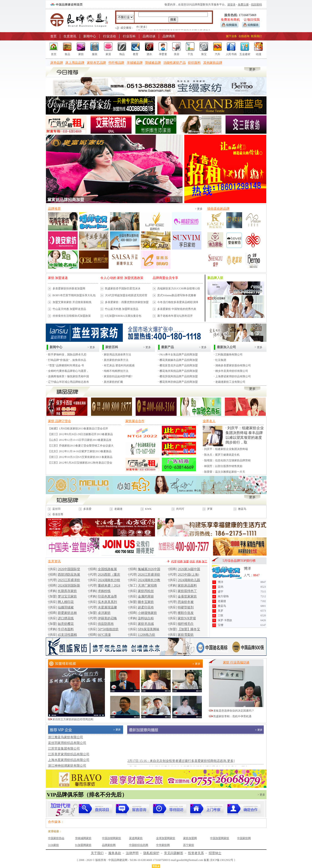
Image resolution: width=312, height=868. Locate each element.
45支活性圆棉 (67, 635)
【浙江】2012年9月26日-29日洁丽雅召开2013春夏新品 (81, 434)
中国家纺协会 (56, 838)
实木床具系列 (107, 602)
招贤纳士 (215, 853)
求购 (198, 562)
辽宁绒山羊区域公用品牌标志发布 (68, 382)
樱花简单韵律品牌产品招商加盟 (179, 382)
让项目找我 (252, 20)
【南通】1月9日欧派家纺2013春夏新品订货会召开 (78, 429)
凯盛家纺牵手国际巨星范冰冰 (123, 288)
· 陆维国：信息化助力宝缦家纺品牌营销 (227, 460)
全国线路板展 (107, 569)
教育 (136, 54)
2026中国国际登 (69, 569)
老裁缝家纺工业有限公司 (230, 382)
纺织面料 (194, 63)
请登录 (231, 5)
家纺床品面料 (187, 586)
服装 (95, 54)
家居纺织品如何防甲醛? (118, 376)
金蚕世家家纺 (187, 596)
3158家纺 (53, 845)
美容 (177, 54)
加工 (205, 562)
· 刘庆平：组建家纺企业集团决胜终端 (225, 449)
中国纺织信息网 (139, 845)
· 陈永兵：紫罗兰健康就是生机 (221, 455)
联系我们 (256, 36)
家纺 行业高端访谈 (236, 662)
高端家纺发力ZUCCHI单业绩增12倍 (179, 288)
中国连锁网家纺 (112, 838)
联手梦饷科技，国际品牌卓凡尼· (67, 355)
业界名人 (209, 421)
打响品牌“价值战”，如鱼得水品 (67, 360)
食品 (67, 54)
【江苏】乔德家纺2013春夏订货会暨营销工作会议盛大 (81, 446)
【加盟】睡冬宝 (189, 629)
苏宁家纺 (189, 845)
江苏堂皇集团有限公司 (64, 749)
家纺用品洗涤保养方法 (117, 355)
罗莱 (210, 509)
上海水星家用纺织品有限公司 (69, 760)
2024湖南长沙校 (109, 580)
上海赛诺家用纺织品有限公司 (233, 376)
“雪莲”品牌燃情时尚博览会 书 (66, 365)
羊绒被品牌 (135, 63)
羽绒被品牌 (153, 63)
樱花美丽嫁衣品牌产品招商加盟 (179, 360)
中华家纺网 (163, 845)
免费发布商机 (230, 20)
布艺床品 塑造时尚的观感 (119, 365)
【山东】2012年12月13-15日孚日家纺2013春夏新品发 (80, 440)
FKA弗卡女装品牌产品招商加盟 (179, 355)
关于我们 (97, 853)
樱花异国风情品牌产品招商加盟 (179, 376)
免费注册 (243, 5)
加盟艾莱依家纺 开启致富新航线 (72, 302)
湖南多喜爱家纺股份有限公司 (233, 365)
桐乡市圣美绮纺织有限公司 (232, 371)
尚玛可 (180, 509)
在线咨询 (244, 36)
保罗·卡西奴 (225, 620)
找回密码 (256, 5)
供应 (192, 562)
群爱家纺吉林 (67, 613)
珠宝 (204, 54)
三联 (221, 615)
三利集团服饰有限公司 (229, 355)
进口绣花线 (66, 618)
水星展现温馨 (107, 607)
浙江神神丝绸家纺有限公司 (67, 766)
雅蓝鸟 (242, 509)
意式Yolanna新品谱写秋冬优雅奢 (177, 295)
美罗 (221, 611)
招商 (180, 562)
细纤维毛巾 (186, 624)
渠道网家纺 (136, 838)
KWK (148, 509)
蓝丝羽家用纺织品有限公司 (67, 743)
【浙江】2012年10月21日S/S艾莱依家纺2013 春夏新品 (80, 457)
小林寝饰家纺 (147, 613)
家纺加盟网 (190, 838)
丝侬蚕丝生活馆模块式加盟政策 (72, 316)
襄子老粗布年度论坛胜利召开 (175, 316)
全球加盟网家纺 (166, 838)
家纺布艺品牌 (96, 63)
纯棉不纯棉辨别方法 (116, 371)
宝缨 (221, 625)
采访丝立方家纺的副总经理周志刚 (73, 719)
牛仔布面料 (66, 629)
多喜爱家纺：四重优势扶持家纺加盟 (127, 302)
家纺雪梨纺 (186, 635)
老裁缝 (118, 509)
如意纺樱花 (66, 624)
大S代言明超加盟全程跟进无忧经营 (126, 295)
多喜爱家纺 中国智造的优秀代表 (177, 309)
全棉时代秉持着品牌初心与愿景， (68, 371)
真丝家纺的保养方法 (116, 360)
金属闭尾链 (146, 596)
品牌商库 (169, 36)
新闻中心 (90, 36)
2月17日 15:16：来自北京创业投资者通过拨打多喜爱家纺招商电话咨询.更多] (181, 766)
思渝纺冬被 (186, 602)
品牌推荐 (54, 209)
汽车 (218, 54)
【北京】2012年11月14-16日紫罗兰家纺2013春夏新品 (80, 451)
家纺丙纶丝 (146, 591)
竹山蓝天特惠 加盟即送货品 (69, 309)
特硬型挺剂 (186, 607)
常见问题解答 (174, 853)
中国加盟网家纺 (220, 838)
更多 (259, 347)
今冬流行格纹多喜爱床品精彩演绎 (178, 302)
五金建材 (245, 54)
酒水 (149, 54)
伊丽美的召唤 (107, 618)
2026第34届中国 (189, 569)
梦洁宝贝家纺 (67, 596)
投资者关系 (196, 853)
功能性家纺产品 (175, 63)
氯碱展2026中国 (149, 569)
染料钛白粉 (146, 618)
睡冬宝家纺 (146, 602)
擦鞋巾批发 (186, 613)
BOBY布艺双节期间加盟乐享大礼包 (74, 295)
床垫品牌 (57, 63)
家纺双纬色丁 (187, 591)
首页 (53, 36)
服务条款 (115, 853)
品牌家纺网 (109, 845)
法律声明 (132, 853)
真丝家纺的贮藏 (113, 382)
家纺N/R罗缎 (187, 618)
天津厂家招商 (147, 586)
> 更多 (199, 209)
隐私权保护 (151, 853)
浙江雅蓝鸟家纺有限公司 (66, 737)
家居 (108, 54)
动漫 (259, 54)
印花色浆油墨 (107, 596)
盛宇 (221, 592)
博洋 (247, 568)
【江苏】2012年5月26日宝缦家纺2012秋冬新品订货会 (80, 463)
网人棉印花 (66, 602)
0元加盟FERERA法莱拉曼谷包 (123, 316)
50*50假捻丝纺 (108, 629)
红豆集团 (221, 360)
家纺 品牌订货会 (60, 421)
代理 (174, 562)
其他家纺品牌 (213, 63)
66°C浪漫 (104, 635)
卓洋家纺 (104, 613)
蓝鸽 (221, 587)
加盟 (186, 562)
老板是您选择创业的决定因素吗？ (234, 711)
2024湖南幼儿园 (189, 580)
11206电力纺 (147, 635)
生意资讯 (70, 36)
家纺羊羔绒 (146, 624)
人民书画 (231, 54)
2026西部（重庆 (109, 575)
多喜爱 (87, 509)
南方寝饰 (223, 596)
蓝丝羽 (56, 509)
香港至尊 (58, 514)
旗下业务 (231, 36)
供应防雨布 (106, 624)
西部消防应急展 (69, 575)
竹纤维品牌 (116, 63)
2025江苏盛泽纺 (69, 580)
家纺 (81, 54)
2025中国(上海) (188, 575)
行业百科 (129, 36)
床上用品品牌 (75, 63)
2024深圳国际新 (69, 586)
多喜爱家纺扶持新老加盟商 (69, 288)
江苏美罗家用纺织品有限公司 (69, 754)
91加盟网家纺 (83, 845)
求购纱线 (104, 591)
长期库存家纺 (67, 591)
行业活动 (109, 36)
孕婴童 (163, 54)
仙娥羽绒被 (66, 607)
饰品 (122, 54)
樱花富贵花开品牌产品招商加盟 (179, 365)
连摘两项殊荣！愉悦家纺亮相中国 (68, 376)
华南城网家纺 (83, 838)
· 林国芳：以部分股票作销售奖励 (223, 466)
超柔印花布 (146, 607)
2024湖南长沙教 (149, 580)
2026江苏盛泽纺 (149, 575)
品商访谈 (149, 36)
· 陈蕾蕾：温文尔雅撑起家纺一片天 (224, 472)
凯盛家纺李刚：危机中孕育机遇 (232, 716)
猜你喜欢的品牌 (218, 209)
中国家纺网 (244, 838)
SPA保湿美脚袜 (149, 629)
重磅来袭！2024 (109, 586)
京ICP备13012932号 (222, 860)
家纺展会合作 (135, 421)
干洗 (190, 54)
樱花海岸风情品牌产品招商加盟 (179, 371)
